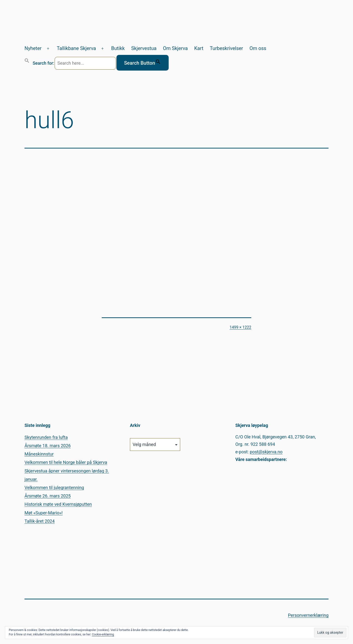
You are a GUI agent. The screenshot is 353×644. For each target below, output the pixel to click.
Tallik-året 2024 (40, 521)
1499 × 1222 (240, 327)
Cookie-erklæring (103, 634)
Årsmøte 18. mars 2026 (48, 446)
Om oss (258, 48)
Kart (199, 48)
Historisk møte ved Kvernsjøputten (58, 504)
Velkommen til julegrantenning (54, 488)
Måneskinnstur (39, 454)
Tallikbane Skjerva (76, 48)
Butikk (118, 48)
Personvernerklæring (308, 615)
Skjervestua (144, 48)
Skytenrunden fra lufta (46, 437)
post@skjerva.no (266, 452)
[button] (27, 63)
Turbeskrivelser (226, 48)
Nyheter (33, 48)
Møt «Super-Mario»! (44, 513)
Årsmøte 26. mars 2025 (48, 496)
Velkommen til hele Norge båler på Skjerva (66, 462)
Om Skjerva (175, 48)
